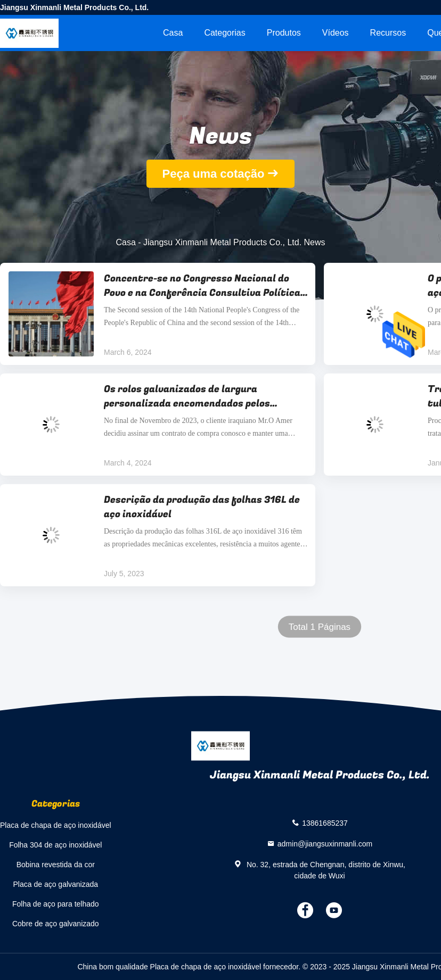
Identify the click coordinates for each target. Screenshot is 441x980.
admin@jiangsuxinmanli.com (325, 843)
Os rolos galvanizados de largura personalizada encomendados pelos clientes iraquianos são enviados (187, 396)
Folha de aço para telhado (56, 904)
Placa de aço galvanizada (56, 884)
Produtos (284, 33)
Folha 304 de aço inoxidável (55, 845)
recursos (388, 33)
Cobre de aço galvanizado (56, 924)
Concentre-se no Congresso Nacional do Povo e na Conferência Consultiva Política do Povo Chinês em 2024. (202, 286)
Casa (173, 33)
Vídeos (336, 33)
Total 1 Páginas (320, 627)
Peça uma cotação (214, 174)
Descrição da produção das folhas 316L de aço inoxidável (202, 507)
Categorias (224, 33)
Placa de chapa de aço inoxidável (56, 825)
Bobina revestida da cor (56, 865)
